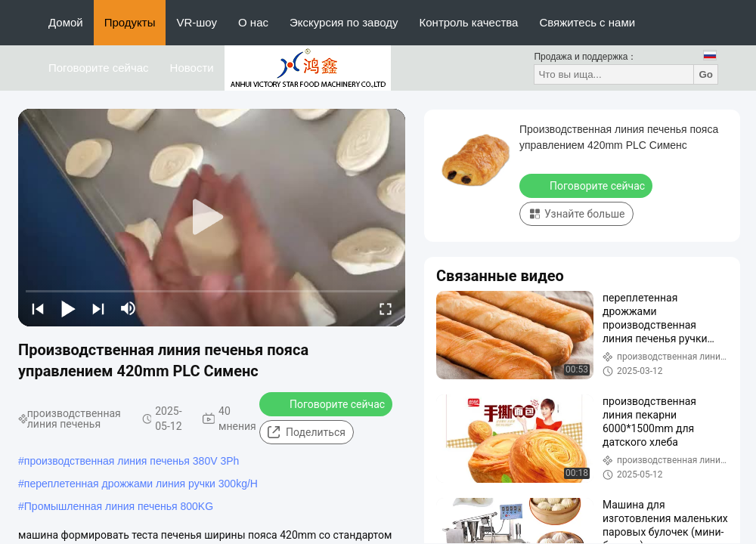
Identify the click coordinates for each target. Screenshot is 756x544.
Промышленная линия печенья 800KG (119, 506)
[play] (212, 218)
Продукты (130, 22)
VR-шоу (197, 22)
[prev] (38, 308)
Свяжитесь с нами (587, 22)
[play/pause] (68, 308)
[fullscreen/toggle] (386, 308)
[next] (98, 308)
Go (706, 74)
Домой (66, 22)
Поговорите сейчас (99, 68)
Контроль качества (469, 22)
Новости (192, 68)
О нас (253, 22)
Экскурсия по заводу (344, 22)
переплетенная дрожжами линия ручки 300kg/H (141, 484)
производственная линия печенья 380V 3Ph (132, 461)
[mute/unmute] (129, 308)
